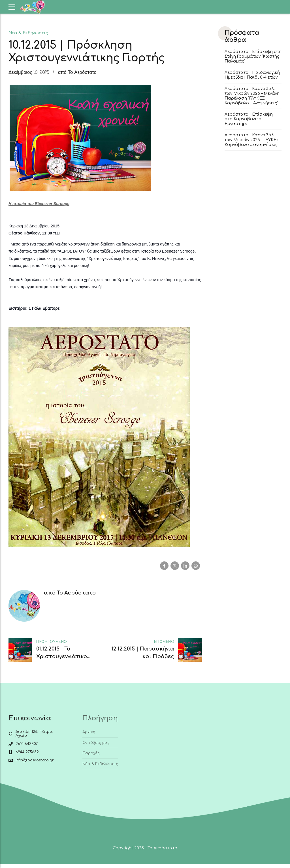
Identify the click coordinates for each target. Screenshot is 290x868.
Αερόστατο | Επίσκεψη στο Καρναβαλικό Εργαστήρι (249, 119)
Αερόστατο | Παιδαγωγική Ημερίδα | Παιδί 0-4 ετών (252, 75)
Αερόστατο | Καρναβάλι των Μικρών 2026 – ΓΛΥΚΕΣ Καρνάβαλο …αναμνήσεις (252, 140)
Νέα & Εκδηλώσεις (28, 33)
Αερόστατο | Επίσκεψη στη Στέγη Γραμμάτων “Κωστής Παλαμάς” (253, 56)
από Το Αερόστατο (77, 73)
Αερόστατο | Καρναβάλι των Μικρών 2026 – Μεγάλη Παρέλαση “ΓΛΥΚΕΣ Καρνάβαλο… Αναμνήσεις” (252, 96)
